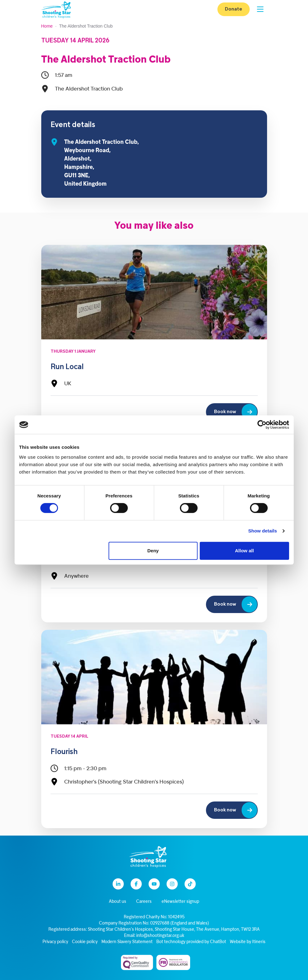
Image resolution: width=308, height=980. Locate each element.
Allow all (245, 551)
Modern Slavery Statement (127, 942)
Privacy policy (55, 942)
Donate (234, 9)
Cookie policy (85, 942)
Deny (153, 551)
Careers (144, 902)
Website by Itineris (248, 942)
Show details (263, 531)
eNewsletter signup (180, 902)
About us (118, 902)
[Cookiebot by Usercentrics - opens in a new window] (262, 425)
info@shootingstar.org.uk (160, 936)
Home (47, 26)
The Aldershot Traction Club (106, 60)
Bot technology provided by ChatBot (191, 942)
